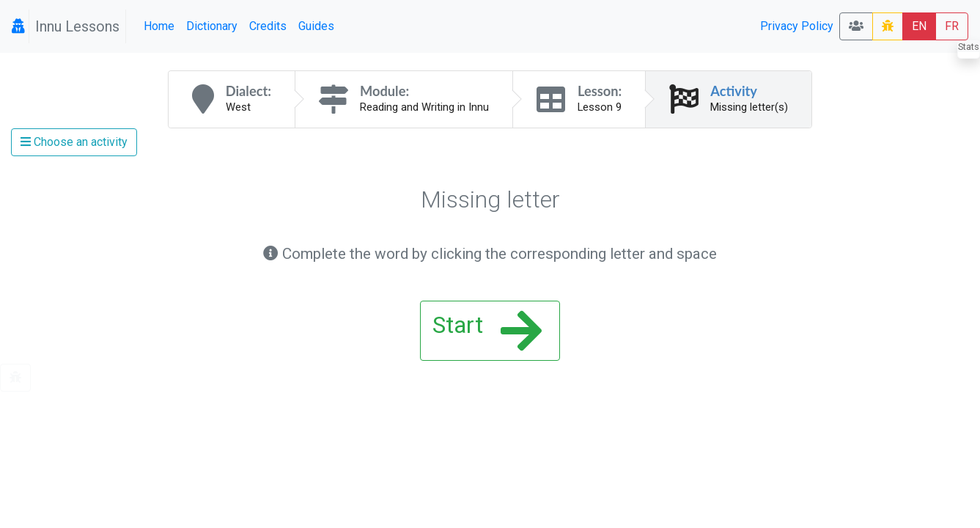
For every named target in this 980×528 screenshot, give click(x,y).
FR (952, 26)
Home (159, 26)
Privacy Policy (797, 26)
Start (487, 331)
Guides (316, 26)
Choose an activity (74, 142)
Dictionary (212, 26)
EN (919, 26)
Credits (268, 26)
